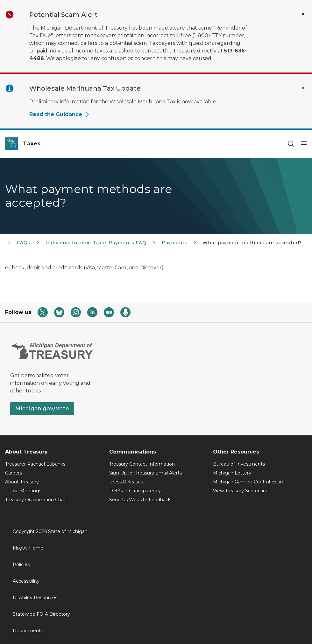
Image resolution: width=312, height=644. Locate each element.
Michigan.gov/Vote (42, 409)
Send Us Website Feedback (140, 500)
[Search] (291, 144)
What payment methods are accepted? (252, 243)
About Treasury (22, 482)
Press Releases (126, 482)
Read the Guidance (60, 114)
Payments (175, 243)
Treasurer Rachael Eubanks (35, 464)
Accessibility (26, 581)
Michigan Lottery (232, 473)
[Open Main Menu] (304, 144)
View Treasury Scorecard (240, 491)
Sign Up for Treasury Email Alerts (145, 473)
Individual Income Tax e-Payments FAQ (96, 243)
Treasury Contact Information (142, 464)
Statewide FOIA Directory (41, 614)
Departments (28, 631)
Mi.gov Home (28, 548)
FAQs (24, 243)
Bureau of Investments (239, 464)
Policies (21, 564)
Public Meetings (23, 491)
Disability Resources (35, 598)
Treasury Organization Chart (36, 500)
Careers (14, 473)
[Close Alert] (303, 14)
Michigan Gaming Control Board (249, 482)
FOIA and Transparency (135, 491)
